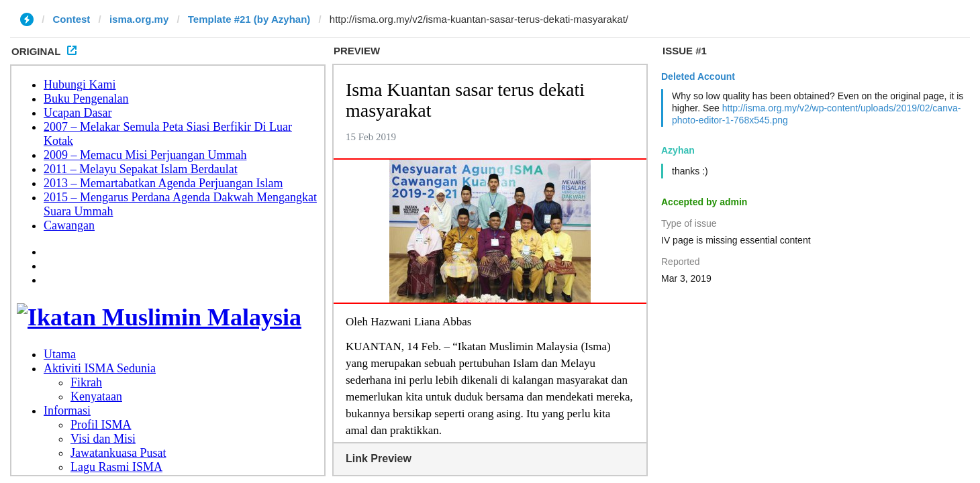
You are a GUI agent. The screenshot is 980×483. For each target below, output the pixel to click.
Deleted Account (698, 76)
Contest (72, 19)
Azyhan (678, 150)
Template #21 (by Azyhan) (249, 19)
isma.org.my (139, 19)
